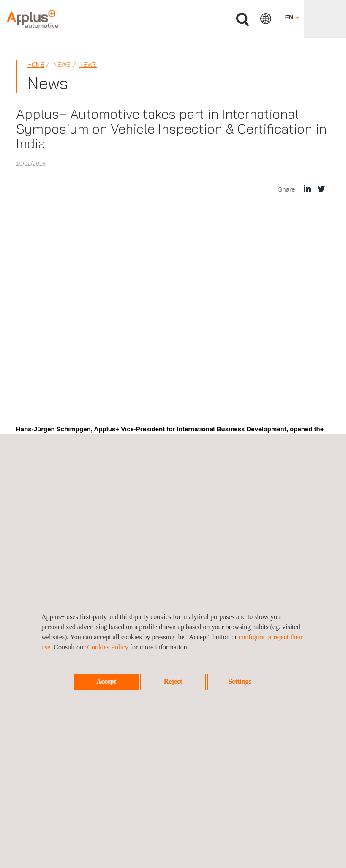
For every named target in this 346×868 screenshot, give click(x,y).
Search (242, 20)
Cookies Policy (108, 647)
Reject (173, 681)
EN (292, 17)
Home (36, 64)
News (88, 64)
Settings (240, 681)
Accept (106, 681)
